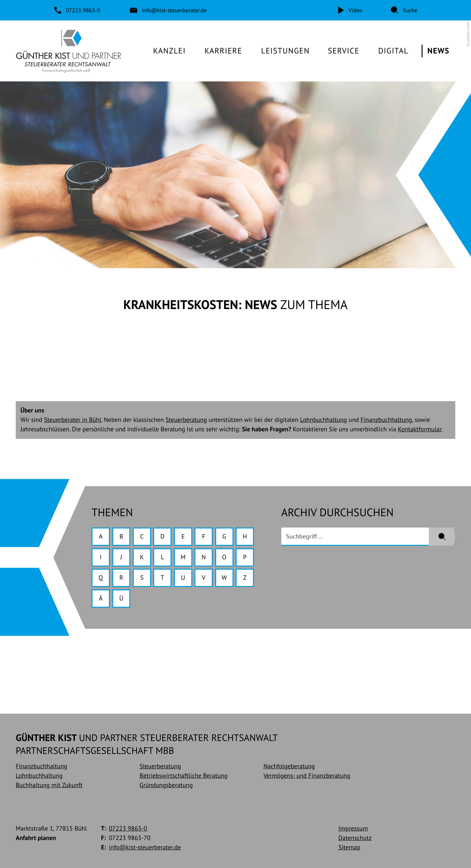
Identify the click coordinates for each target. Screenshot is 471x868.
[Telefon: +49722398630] (78, 10)
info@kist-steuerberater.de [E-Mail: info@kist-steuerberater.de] (145, 847)
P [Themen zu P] (245, 557)
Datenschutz (355, 838)
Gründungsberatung (166, 785)
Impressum (353, 828)
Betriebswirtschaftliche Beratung (184, 776)
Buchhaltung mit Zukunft (49, 785)
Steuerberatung (186, 420)
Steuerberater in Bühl (73, 420)
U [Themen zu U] (183, 578)
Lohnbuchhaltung (324, 420)
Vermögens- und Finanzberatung (307, 776)
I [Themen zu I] (101, 557)
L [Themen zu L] (162, 557)
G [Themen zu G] (224, 536)
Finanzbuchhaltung (386, 420)
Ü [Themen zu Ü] (121, 598)
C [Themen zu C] (142, 536)
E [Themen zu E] (183, 536)
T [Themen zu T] (163, 578)
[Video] (350, 10)
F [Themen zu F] (204, 536)
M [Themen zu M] (183, 557)
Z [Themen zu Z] (245, 578)
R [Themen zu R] (121, 578)
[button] (404, 10)
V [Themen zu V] (204, 578)
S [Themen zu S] (142, 578)
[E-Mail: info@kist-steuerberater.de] (168, 10)
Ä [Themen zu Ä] (101, 598)
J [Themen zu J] (121, 557)
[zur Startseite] (69, 51)
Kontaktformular (419, 429)
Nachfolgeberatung (289, 766)
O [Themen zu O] (224, 557)
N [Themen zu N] (204, 557)
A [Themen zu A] (101, 536)
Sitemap (350, 847)
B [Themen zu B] (121, 536)
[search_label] (355, 537)
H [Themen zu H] (245, 536)
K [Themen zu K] (142, 557)
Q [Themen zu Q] (101, 578)
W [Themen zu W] (224, 578)
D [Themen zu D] (163, 536)
